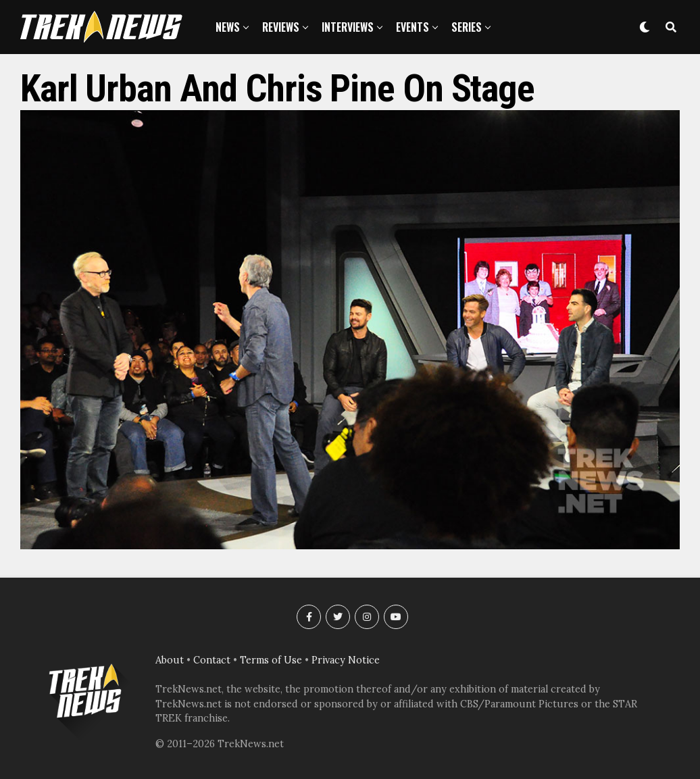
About (170, 660)
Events (412, 27)
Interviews (348, 27)
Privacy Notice (346, 660)
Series (467, 27)
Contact (212, 660)
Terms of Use (271, 660)
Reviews (281, 27)
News (228, 27)
